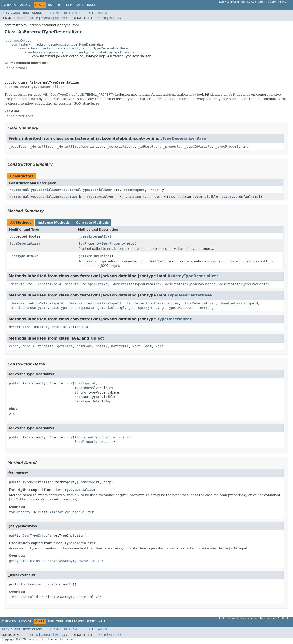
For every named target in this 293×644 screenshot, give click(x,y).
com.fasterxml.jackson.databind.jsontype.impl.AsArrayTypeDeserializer (82, 52)
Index (92, 5)
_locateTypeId (49, 284)
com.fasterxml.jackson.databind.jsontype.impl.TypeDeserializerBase (73, 48)
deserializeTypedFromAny (87, 284)
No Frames (72, 13)
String (135, 197)
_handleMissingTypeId (239, 303)
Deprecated (75, 5)
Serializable (16, 68)
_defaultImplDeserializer (80, 147)
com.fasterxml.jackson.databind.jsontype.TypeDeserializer (58, 44)
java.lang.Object (18, 41)
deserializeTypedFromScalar (244, 284)
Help (102, 5)
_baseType (18, 147)
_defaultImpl (42, 147)
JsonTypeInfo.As (24, 256)
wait (136, 346)
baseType (59, 308)
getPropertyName (143, 308)
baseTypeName (82, 308)
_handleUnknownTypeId (28, 308)
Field (34, 18)
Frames (56, 13)
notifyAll (120, 346)
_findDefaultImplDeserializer (152, 303)
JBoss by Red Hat (38, 639)
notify (102, 346)
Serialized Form (19, 116)
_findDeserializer (199, 303)
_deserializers (121, 147)
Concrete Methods (92, 223)
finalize (45, 346)
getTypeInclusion (94, 256)
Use (51, 5)
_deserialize (20, 284)
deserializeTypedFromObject (190, 284)
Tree (60, 5)
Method (61, 18)
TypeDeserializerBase (184, 138)
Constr (46, 18)
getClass (65, 346)
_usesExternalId (93, 236)
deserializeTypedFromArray (137, 284)
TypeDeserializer (25, 243)
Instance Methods (54, 223)
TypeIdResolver (100, 197)
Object (97, 338)
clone (14, 346)
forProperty (89, 243)
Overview (9, 5)
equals (28, 346)
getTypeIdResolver (178, 308)
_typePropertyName (232, 147)
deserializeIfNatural (28, 327)
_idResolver (149, 147)
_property (172, 147)
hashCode (84, 346)
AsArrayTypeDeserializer (42, 87)
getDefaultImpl (111, 308)
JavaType (69, 197)
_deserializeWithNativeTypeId (36, 303)
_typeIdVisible (198, 147)
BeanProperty (135, 190)
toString (206, 308)
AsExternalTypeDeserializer (35, 190)
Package (25, 5)
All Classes (98, 13)
